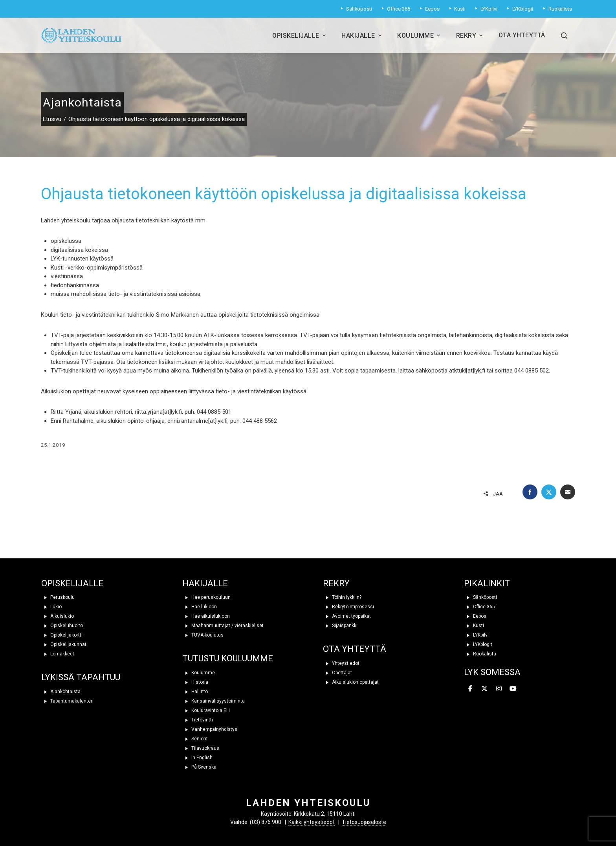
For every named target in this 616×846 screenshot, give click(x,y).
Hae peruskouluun (206, 597)
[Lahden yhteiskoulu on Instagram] (499, 689)
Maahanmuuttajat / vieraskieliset (223, 626)
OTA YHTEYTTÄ (355, 649)
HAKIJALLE (205, 583)
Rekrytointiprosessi (348, 607)
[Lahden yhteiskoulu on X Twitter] (484, 689)
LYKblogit (478, 644)
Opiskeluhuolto (62, 626)
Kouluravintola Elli (206, 710)
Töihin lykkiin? (342, 597)
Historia (195, 682)
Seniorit (195, 739)
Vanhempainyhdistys (210, 729)
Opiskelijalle (300, 36)
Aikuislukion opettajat (351, 682)
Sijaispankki (340, 626)
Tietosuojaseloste (364, 822)
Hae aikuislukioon (206, 616)
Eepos (475, 616)
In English (197, 758)
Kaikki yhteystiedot (312, 822)
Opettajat (337, 673)
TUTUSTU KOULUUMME (228, 658)
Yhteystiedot (341, 663)
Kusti (474, 626)
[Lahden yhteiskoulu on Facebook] (470, 689)
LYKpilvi (476, 635)
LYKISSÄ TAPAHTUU (81, 677)
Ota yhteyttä (522, 35)
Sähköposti (480, 597)
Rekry (470, 36)
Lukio (51, 607)
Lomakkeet (58, 654)
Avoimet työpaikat (347, 616)
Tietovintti (198, 720)
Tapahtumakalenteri (67, 701)
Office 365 (479, 607)
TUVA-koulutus (203, 635)
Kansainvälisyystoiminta (214, 701)
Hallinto (195, 692)
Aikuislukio (58, 616)
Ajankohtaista (61, 692)
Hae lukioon (200, 607)
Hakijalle (362, 36)
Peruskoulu (58, 597)
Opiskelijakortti (62, 635)
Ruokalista (480, 654)
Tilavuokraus (201, 748)
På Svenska (199, 767)
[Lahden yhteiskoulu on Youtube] (513, 689)
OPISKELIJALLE (72, 583)
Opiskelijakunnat (64, 644)
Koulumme (420, 36)
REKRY (336, 583)
